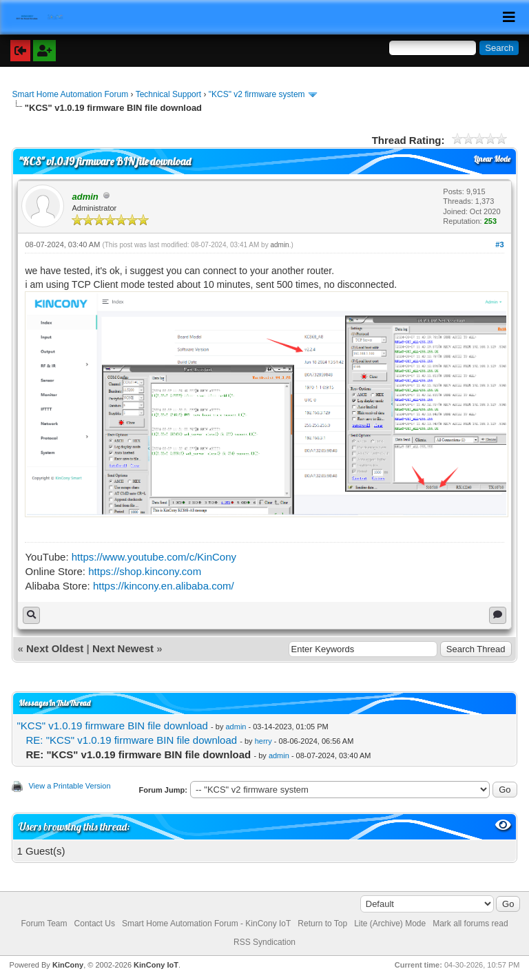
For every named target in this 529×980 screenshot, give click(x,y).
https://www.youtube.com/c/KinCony (154, 557)
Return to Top (322, 924)
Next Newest (123, 648)
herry (263, 741)
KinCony (68, 965)
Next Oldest (55, 648)
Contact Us (95, 924)
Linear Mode (492, 159)
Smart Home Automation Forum (70, 94)
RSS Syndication (264, 942)
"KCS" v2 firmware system (257, 94)
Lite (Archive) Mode (390, 924)
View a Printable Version (69, 786)
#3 (499, 244)
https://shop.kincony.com (145, 571)
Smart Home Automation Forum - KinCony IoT (206, 924)
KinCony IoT (156, 965)
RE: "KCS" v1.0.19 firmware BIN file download (131, 740)
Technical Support (168, 94)
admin (279, 245)
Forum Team (44, 924)
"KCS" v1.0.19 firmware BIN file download (112, 726)
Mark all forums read (470, 924)
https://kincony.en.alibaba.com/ (164, 586)
